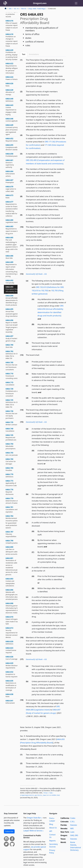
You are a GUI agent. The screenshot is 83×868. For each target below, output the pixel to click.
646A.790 (12, 542)
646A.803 (10, 582)
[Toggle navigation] (76, 3)
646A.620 (12, 55)
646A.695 (13, 313)
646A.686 (9, 257)
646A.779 (12, 501)
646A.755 (12, 454)
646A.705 (11, 366)
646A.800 (12, 550)
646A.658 (13, 155)
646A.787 (11, 534)
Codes (73, 818)
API (51, 831)
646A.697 (12, 338)
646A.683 (12, 230)
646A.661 (10, 164)
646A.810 (13, 620)
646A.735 (11, 423)
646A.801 (13, 566)
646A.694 (13, 300)
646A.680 (12, 221)
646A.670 (11, 189)
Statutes (74, 825)
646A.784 (12, 522)
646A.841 (10, 702)
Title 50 (23, 9)
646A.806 (12, 594)
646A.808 (13, 608)
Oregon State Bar (34, 818)
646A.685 (12, 245)
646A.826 (12, 658)
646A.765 (9, 469)
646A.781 (12, 509)
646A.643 (11, 110)
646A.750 (11, 446)
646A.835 (11, 685)
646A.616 (13, 25)
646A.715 (10, 384)
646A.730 (11, 415)
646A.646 (12, 120)
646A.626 (9, 85)
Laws (72, 832)
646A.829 (12, 665)
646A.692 (10, 281)
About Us (53, 828)
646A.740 (10, 430)
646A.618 (12, 40)
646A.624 (12, 78)
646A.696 (13, 326)
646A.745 (11, 437)
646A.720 (12, 392)
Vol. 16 (16, 9)
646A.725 (12, 403)
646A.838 (9, 695)
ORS (10, 9)
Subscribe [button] (9, 831)
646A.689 (12, 269)
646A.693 (12, 289)
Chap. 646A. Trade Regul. (37, 9)
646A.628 (10, 92)
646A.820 (9, 643)
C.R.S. (73, 822)
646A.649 (12, 130)
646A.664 (10, 174)
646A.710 (12, 376)
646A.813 (12, 633)
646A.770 (9, 475)
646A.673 (9, 196)
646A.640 (9, 100)
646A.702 (12, 355)
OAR (72, 835)
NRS (72, 828)
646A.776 (10, 492)
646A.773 (11, 483)
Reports (52, 841)
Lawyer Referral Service (33, 831)
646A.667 (10, 181)
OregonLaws (40, 3)
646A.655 (13, 147)
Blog (51, 824)
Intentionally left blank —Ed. (36, 274)
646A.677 (12, 209)
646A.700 (9, 346)
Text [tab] (24, 54)
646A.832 (13, 674)
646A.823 (11, 650)
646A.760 (11, 461)
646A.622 (13, 68)
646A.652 (12, 140)
